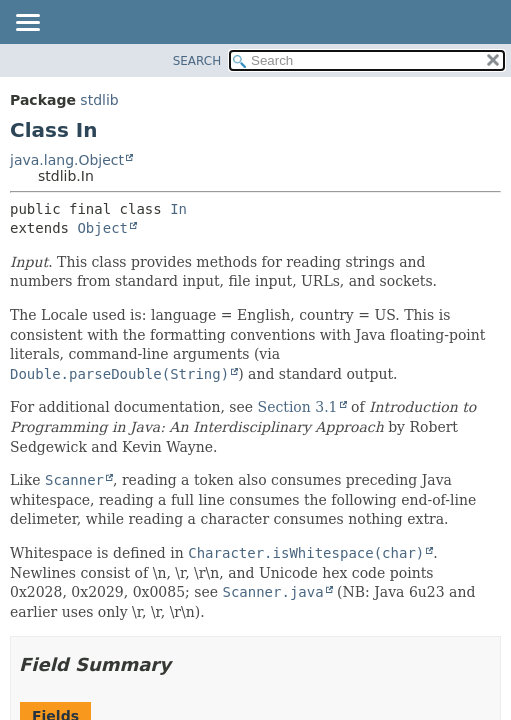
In (178, 209)
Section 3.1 (298, 407)
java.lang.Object (67, 160)
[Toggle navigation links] (27, 24)
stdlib (99, 100)
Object (102, 228)
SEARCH (197, 61)
